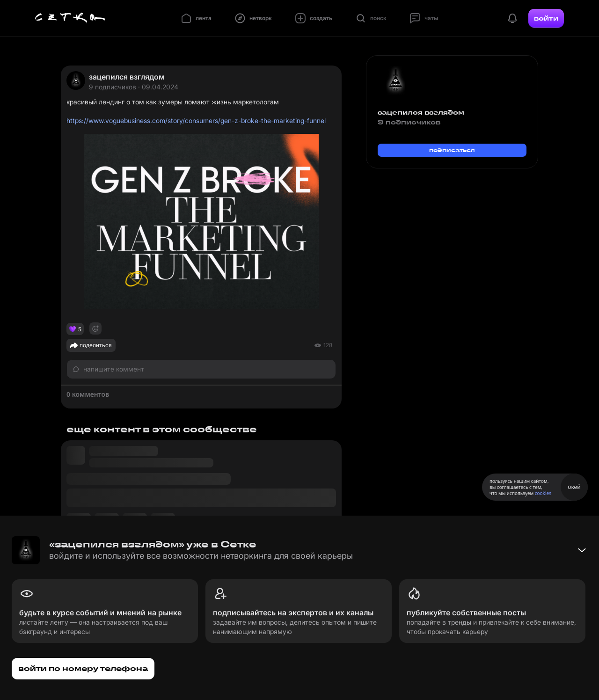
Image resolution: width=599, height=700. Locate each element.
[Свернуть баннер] (582, 550)
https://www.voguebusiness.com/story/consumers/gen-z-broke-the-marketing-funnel (196, 120)
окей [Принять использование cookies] (574, 487)
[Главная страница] (70, 18)
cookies (543, 493)
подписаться (452, 150)
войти (546, 18)
